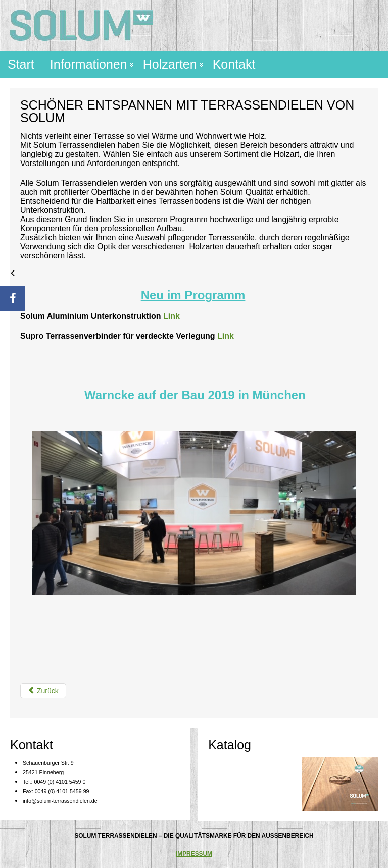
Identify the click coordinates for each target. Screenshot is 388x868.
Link (172, 316)
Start (21, 64)
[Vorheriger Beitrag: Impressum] (43, 691)
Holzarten (170, 64)
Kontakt (234, 64)
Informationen (89, 64)
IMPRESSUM (194, 854)
